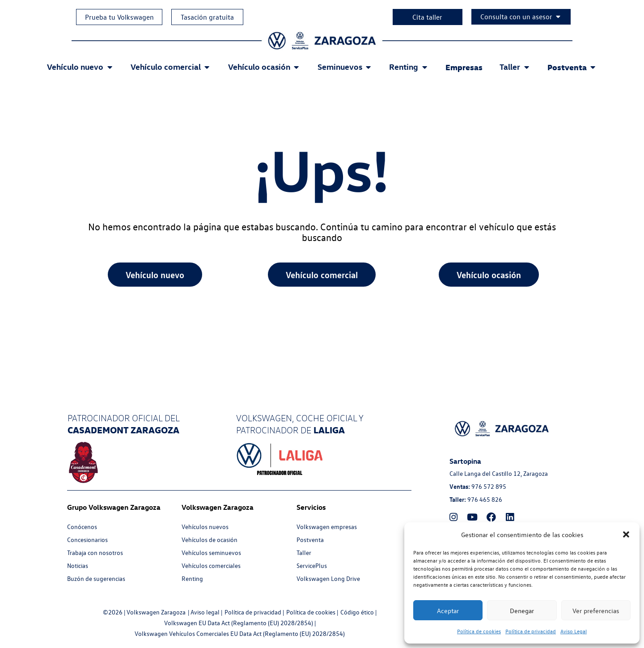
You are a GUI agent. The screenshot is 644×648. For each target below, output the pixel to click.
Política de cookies (479, 631)
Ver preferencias (596, 610)
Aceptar (448, 610)
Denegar (522, 610)
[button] (626, 534)
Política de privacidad (531, 631)
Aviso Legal (574, 631)
